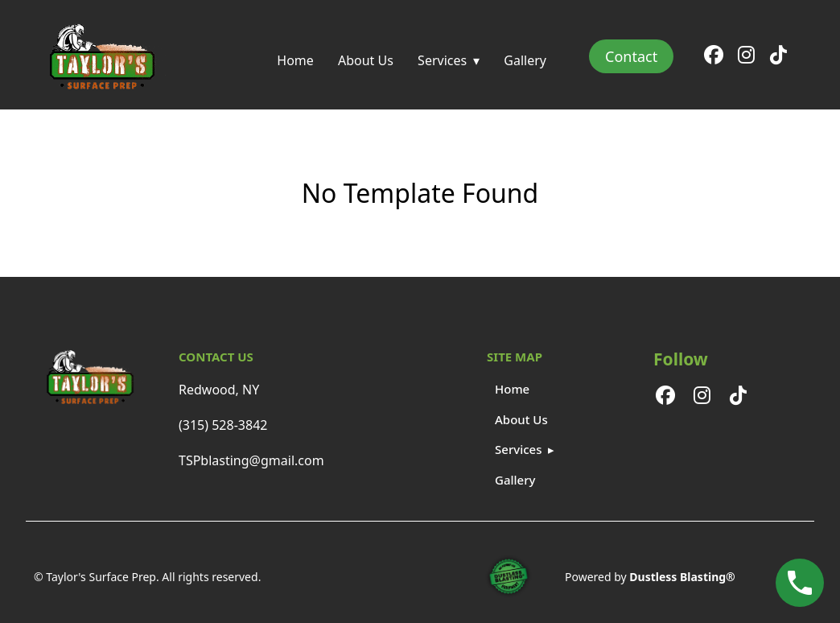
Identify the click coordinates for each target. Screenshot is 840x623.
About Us (366, 60)
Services (442, 60)
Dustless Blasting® (682, 577)
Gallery (525, 60)
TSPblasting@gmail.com (251, 460)
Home (295, 60)
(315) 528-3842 (223, 425)
